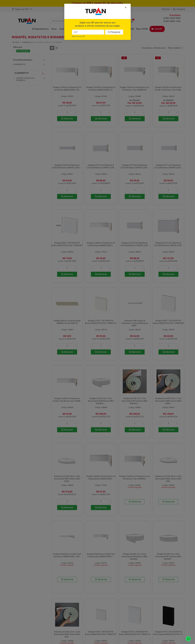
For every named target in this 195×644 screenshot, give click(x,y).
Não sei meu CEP (78, 36)
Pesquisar (114, 32)
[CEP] (88, 32)
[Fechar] (126, 7)
